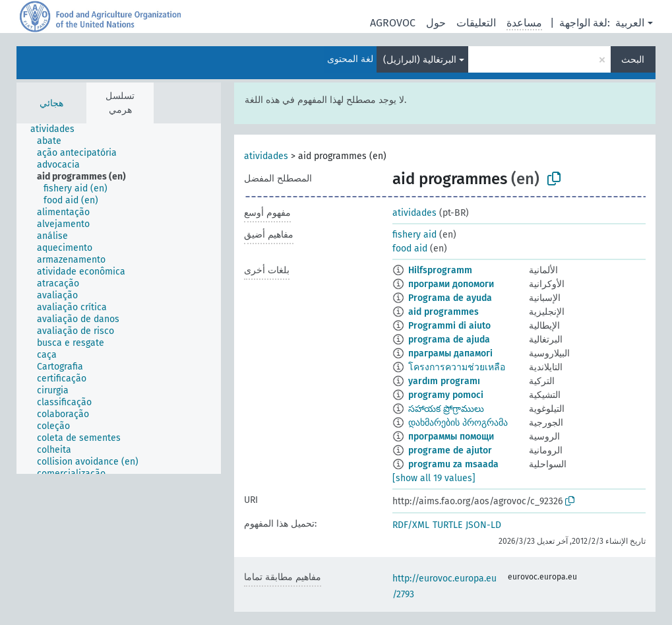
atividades (266, 156)
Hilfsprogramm (440, 270)
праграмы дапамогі (450, 353)
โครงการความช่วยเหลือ (457, 367)
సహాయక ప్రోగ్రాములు (446, 409)
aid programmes (443, 312)
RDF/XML (411, 525)
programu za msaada (453, 464)
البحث (633, 60)
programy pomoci (446, 395)
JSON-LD (483, 525)
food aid (410, 248)
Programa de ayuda (450, 298)
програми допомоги (451, 284)
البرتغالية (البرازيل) (420, 60)
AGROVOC (393, 23)
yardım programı (444, 381)
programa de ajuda (449, 340)
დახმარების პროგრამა (458, 423)
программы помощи (451, 437)
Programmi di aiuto (449, 326)
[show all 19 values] (434, 478)
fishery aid (414, 235)
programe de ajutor (450, 450)
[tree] (119, 299)
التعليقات (476, 23)
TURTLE (447, 525)
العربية (630, 23)
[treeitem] (58, 129)
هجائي (51, 103)
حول (436, 23)
